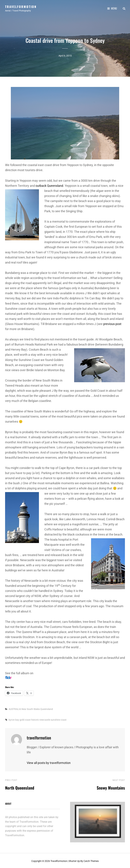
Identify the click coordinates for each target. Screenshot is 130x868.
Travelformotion (21, 6)
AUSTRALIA (15, 708)
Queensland (47, 708)
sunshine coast (59, 719)
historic (35, 719)
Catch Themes (91, 860)
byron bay (14, 719)
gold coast (25, 719)
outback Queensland (49, 184)
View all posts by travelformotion (49, 762)
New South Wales (31, 708)
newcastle (45, 719)
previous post (112, 323)
